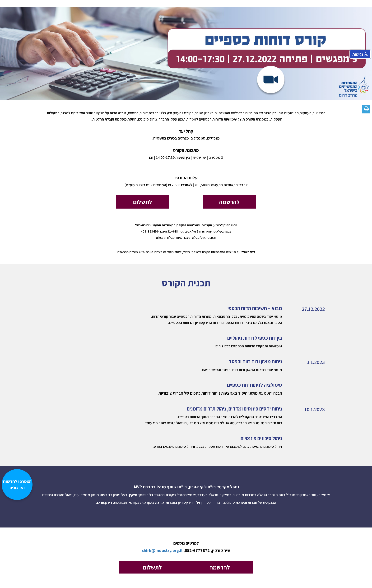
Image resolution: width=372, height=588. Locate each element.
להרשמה (229, 202)
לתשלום (143, 202)
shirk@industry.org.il (162, 550)
